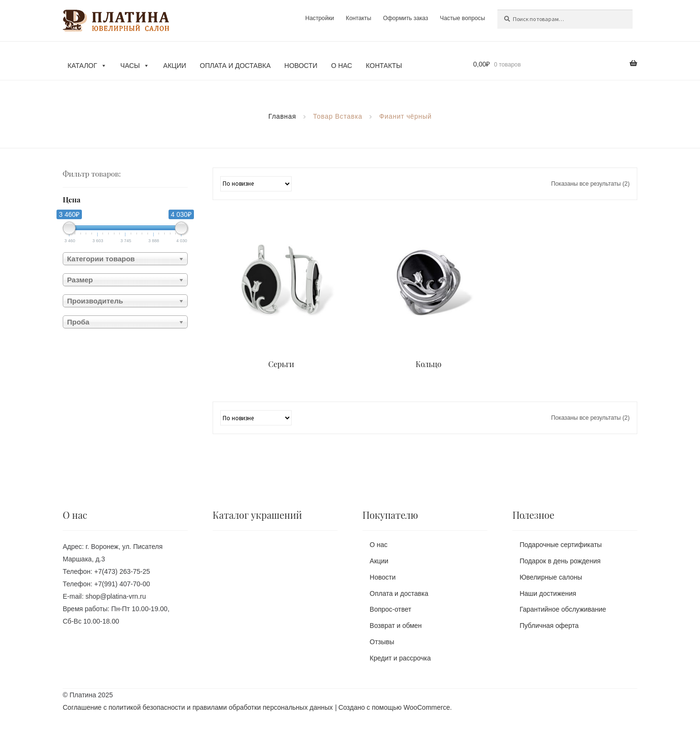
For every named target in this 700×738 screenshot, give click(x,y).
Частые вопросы (463, 18)
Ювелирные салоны (551, 577)
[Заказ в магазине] (256, 184)
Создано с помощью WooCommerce (394, 707)
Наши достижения (548, 593)
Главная (282, 116)
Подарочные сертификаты (561, 545)
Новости (301, 66)
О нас (341, 66)
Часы (135, 66)
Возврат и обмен (396, 626)
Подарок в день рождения (560, 561)
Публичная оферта (549, 626)
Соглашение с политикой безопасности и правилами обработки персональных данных (198, 707)
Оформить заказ (406, 18)
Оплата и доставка (235, 66)
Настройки (319, 18)
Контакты (358, 18)
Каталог (87, 66)
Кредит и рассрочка (400, 658)
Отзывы (382, 642)
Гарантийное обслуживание (563, 609)
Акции (175, 66)
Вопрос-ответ (390, 609)
